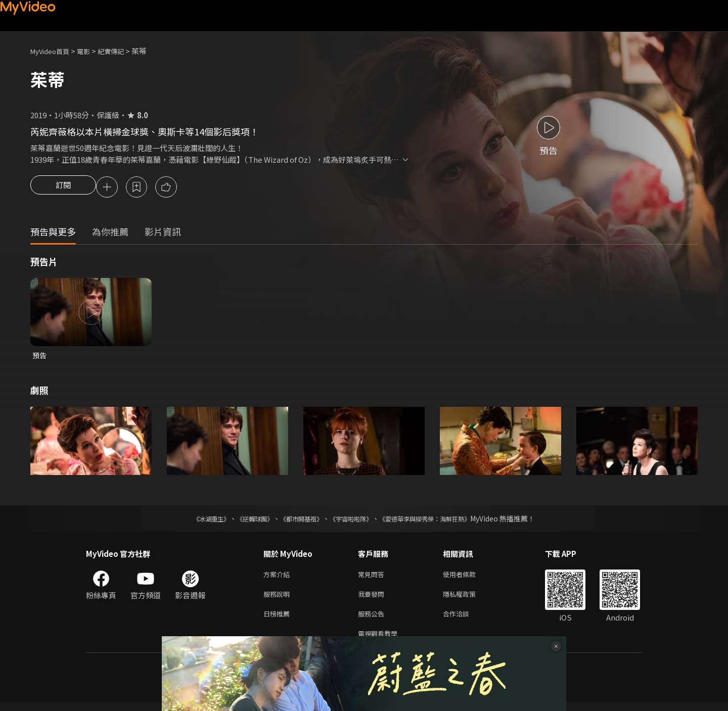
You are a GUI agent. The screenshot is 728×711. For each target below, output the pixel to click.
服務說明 (279, 599)
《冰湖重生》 (194, 521)
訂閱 (63, 188)
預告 (40, 357)
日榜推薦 (279, 620)
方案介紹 (279, 577)
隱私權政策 (468, 599)
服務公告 (373, 620)
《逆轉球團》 (243, 521)
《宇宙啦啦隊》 (353, 521)
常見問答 (373, 577)
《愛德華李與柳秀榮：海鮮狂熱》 (438, 521)
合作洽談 (464, 620)
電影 (92, 51)
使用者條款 (468, 577)
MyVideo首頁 (53, 51)
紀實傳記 (122, 51)
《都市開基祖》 (296, 521)
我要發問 (373, 599)
